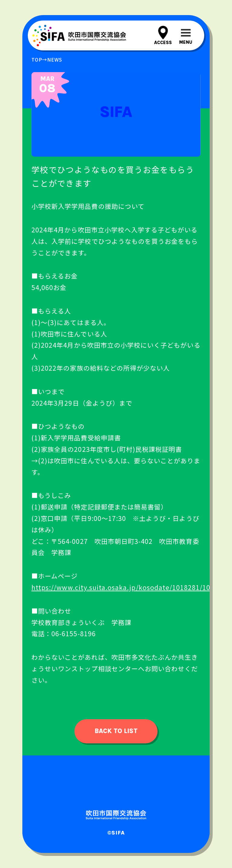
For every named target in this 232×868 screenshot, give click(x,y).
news (55, 59)
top (37, 59)
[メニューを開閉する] (186, 35)
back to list (116, 731)
